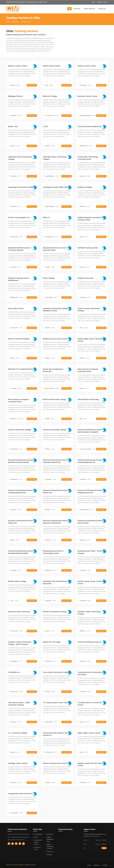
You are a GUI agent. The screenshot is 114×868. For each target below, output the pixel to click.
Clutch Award (38, 834)
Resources (102, 9)
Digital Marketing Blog (50, 839)
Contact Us (50, 852)
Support (100, 2)
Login (93, 2)
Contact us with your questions (94, 834)
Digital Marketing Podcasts (50, 846)
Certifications (20, 2)
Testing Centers (26, 22)
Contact (105, 2)
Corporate (77, 9)
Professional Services (33, 2)
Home (8, 22)
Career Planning (90, 9)
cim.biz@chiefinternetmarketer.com (20, 837)
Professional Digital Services (38, 842)
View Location (32, 85)
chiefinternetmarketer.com (17, 840)
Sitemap (49, 855)
